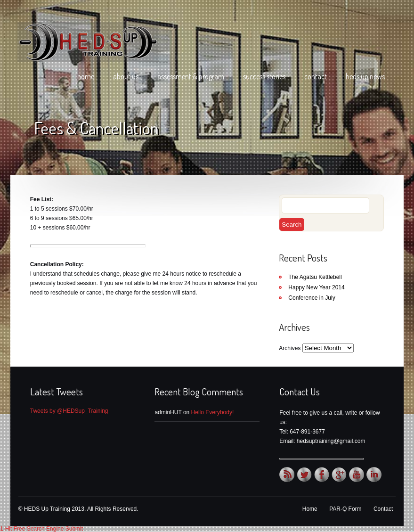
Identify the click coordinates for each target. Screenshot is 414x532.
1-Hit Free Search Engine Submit (41, 529)
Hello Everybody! (213, 412)
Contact (316, 76)
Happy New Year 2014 (316, 287)
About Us (126, 76)
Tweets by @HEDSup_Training (69, 411)
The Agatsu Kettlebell (315, 277)
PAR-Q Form (345, 509)
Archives (290, 348)
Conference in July (312, 298)
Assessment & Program (191, 76)
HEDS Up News (365, 76)
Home (86, 76)
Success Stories (264, 76)
